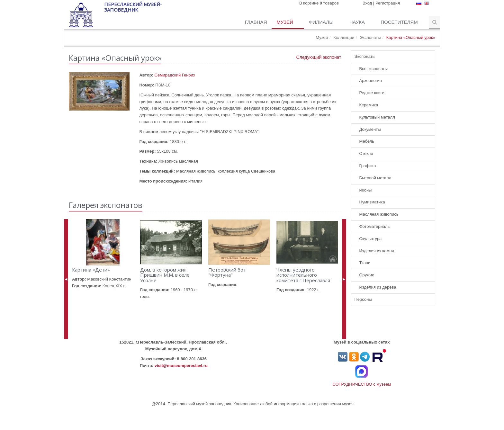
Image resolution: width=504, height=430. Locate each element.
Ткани (365, 263)
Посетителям (400, 22)
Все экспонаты (374, 69)
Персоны (363, 299)
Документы (370, 129)
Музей (285, 22)
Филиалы (322, 22)
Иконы (366, 190)
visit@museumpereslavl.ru (181, 366)
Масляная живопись (379, 214)
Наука (358, 22)
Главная (256, 22)
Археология (371, 81)
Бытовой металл (375, 178)
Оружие (367, 275)
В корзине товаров (319, 3)
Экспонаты (370, 37)
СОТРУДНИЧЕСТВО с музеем (362, 384)
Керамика (369, 105)
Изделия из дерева (378, 287)
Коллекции (344, 37)
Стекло (366, 153)
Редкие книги (372, 93)
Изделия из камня (377, 251)
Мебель (367, 141)
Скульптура (371, 239)
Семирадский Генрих (175, 75)
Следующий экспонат (319, 57)
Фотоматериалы (375, 226)
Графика (368, 166)
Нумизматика (372, 202)
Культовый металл (377, 117)
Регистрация (388, 3)
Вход (367, 3)
